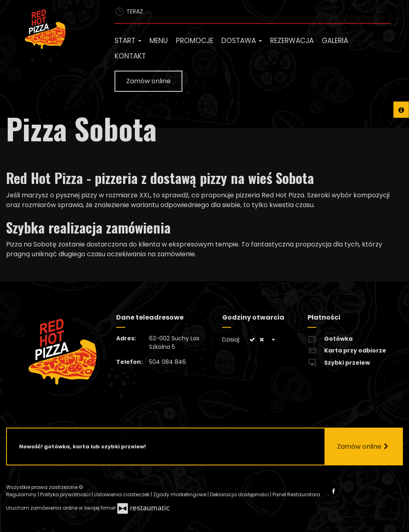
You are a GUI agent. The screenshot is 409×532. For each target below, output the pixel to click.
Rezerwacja (292, 41)
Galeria (335, 41)
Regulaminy (22, 494)
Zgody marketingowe (180, 494)
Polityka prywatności (66, 494)
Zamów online (148, 81)
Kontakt (130, 56)
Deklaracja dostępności (240, 494)
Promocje (195, 41)
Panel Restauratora (296, 494)
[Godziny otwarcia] (273, 340)
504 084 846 (168, 362)
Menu (159, 41)
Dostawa (242, 41)
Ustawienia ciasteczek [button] (122, 494)
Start (128, 41)
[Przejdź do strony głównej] (54, 31)
